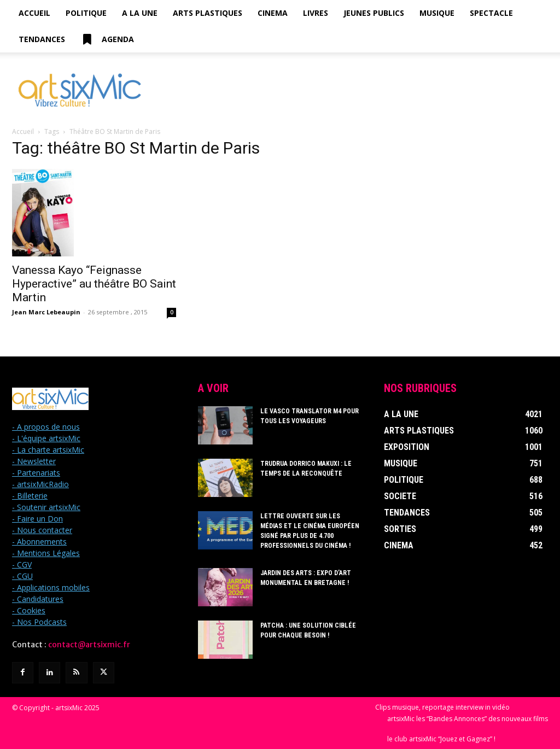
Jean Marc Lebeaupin (46, 312)
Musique (437, 13)
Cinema (273, 13)
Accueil (34, 13)
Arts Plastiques (208, 13)
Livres (316, 13)
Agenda (107, 39)
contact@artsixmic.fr (89, 645)
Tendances (42, 39)
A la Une (140, 13)
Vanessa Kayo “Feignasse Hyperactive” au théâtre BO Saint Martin (94, 284)
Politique (86, 13)
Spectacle (491, 13)
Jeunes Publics (374, 13)
